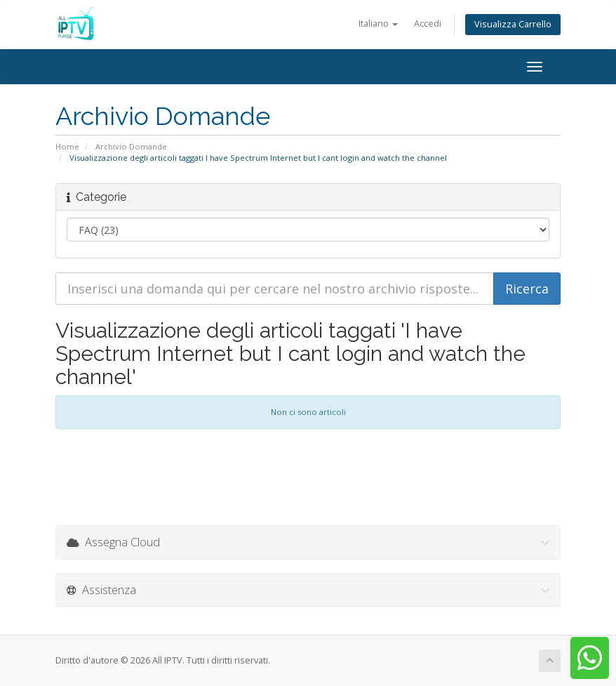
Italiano (378, 24)
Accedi (428, 24)
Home (67, 146)
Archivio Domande (131, 146)
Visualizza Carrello (513, 24)
